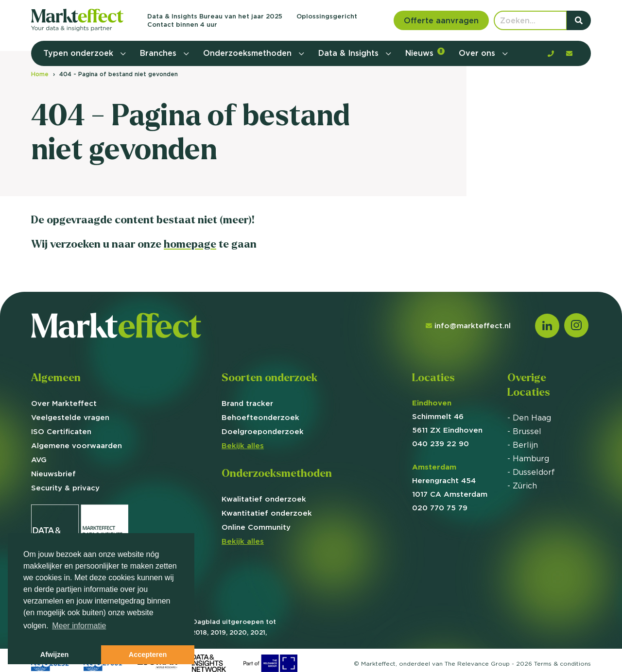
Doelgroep (263, 431)
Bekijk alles (243, 445)
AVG (39, 460)
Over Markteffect (64, 403)
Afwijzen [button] (54, 655)
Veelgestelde (70, 417)
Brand (247, 403)
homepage (190, 244)
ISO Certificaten (61, 431)
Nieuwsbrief (53, 474)
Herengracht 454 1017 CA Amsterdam (450, 480)
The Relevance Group (477, 664)
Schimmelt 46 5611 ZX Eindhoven (447, 416)
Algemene (77, 445)
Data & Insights (350, 53)
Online (256, 527)
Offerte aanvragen (441, 20)
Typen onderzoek (79, 53)
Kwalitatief (264, 499)
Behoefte (260, 417)
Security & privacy (65, 488)
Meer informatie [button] (79, 626)
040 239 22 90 (441, 444)
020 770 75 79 (440, 508)
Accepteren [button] (148, 655)
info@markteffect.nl (468, 326)
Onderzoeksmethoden (249, 53)
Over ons (478, 53)
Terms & (562, 664)
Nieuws (425, 53)
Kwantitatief (267, 513)
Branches (159, 53)
